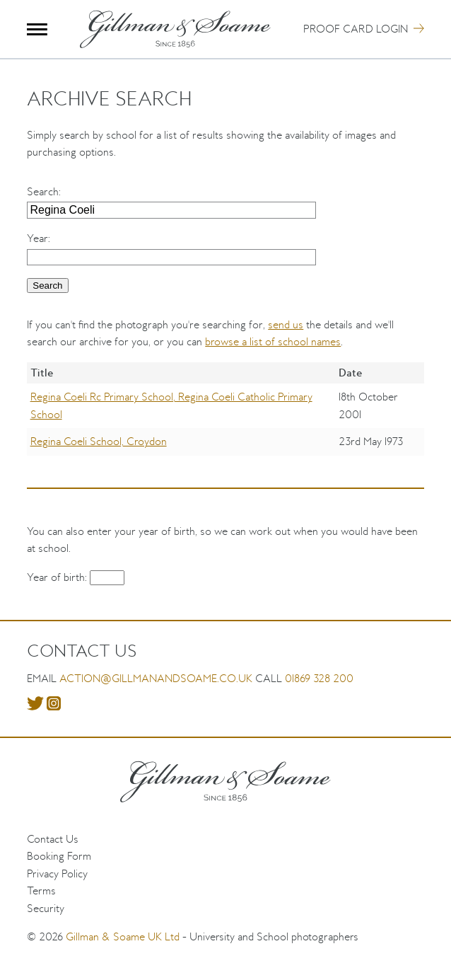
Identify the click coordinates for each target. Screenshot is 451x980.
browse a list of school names (273, 341)
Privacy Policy (57, 874)
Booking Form (59, 856)
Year (37, 238)
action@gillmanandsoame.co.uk (156, 678)
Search (43, 191)
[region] (225, 419)
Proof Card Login (356, 29)
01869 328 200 (319, 678)
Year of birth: (58, 577)
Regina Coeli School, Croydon (99, 441)
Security (46, 908)
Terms (41, 890)
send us (286, 324)
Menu (37, 29)
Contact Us (53, 839)
